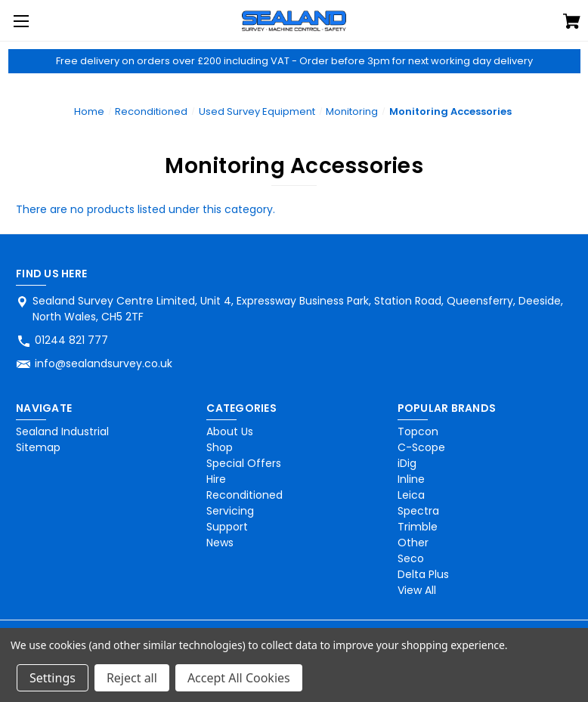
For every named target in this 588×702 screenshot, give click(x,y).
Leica (411, 495)
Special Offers (244, 463)
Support (227, 527)
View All (417, 590)
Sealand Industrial (62, 431)
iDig (407, 463)
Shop (220, 447)
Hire (216, 479)
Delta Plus (423, 574)
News (220, 543)
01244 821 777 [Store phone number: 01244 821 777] (71, 340)
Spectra (418, 511)
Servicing (230, 511)
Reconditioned (244, 495)
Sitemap (38, 447)
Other (413, 543)
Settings (53, 678)
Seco (411, 558)
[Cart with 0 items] (572, 23)
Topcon (418, 431)
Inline (411, 479)
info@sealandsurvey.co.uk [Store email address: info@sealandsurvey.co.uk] (104, 363)
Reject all (132, 678)
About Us (230, 431)
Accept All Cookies (239, 678)
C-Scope (421, 447)
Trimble (418, 527)
